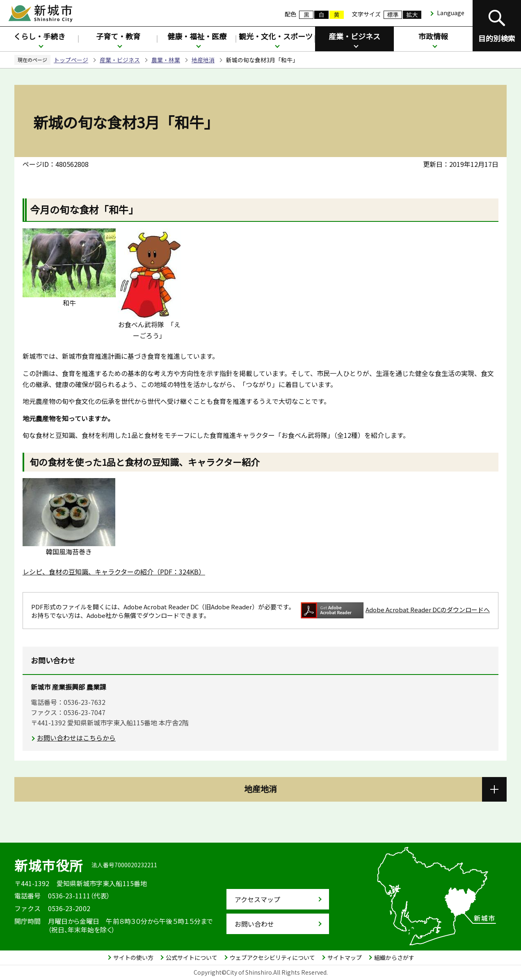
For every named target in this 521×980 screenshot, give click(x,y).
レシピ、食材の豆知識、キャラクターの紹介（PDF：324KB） (114, 572)
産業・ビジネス (354, 36)
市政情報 (433, 36)
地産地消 (203, 60)
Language (451, 13)
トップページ (71, 60)
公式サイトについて (192, 957)
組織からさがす (394, 957)
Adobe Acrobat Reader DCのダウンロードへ (395, 610)
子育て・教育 (118, 36)
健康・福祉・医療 (197, 36)
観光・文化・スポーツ (276, 36)
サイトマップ (345, 957)
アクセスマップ (257, 899)
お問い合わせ (254, 924)
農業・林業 (166, 60)
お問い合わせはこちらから (76, 738)
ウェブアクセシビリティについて (272, 957)
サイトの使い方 (133, 957)
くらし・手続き (39, 36)
